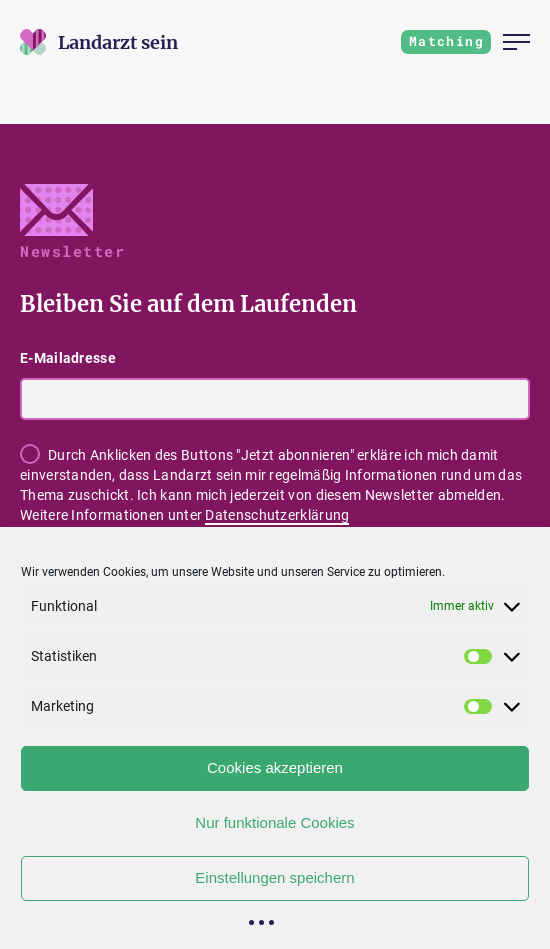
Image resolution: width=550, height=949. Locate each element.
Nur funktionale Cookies (274, 822)
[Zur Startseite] (118, 42)
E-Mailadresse (68, 358)
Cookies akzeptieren (275, 767)
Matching (446, 41)
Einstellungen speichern (274, 877)
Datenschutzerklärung (277, 515)
